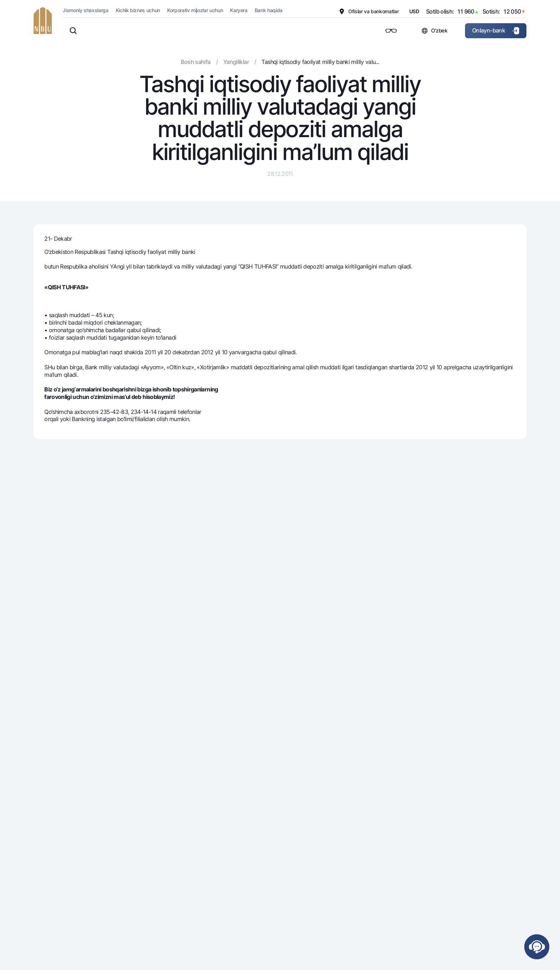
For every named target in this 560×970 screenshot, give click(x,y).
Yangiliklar (236, 62)
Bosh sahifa (196, 62)
